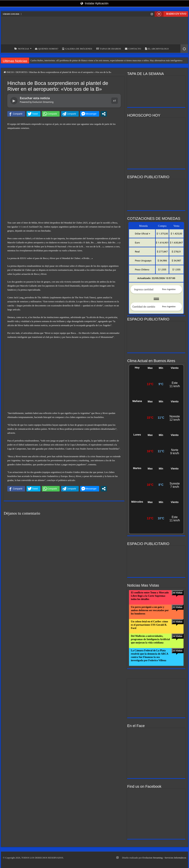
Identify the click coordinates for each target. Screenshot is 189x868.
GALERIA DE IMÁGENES (77, 49)
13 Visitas (178, 650)
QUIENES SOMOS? (47, 49)
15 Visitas (178, 607)
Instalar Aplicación (94, 3)
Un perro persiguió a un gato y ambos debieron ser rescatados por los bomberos (150, 610)
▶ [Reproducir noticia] (14, 101)
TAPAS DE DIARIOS (109, 49)
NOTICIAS (22, 49)
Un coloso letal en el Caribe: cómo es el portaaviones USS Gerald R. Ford (149, 625)
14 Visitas (178, 636)
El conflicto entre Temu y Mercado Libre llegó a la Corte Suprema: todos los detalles (150, 596)
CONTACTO (133, 49)
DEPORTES (21, 72)
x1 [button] (115, 101)
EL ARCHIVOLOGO (157, 49)
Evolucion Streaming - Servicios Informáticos (164, 858)
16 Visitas (178, 593)
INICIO (8, 48)
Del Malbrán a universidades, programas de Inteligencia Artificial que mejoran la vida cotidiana (150, 639)
